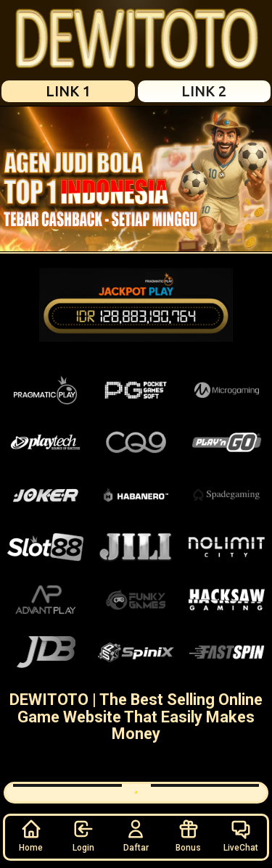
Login (83, 835)
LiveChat (241, 835)
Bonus (188, 835)
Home (31, 835)
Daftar (136, 835)
